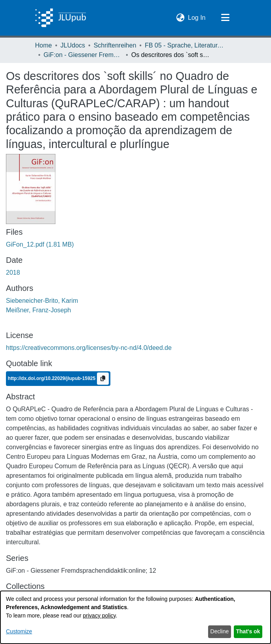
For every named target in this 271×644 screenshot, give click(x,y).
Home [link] (44, 45)
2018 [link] (13, 273)
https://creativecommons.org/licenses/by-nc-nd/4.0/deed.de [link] (89, 348)
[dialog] (135, 617)
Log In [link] (197, 17)
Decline (220, 631)
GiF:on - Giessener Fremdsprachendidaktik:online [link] (83, 55)
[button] (180, 18)
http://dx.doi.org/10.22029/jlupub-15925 (52, 378)
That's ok (248, 631)
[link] (40, 244)
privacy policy (99, 616)
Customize (19, 631)
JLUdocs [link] (73, 45)
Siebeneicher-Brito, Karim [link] (42, 301)
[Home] (61, 18)
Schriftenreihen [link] (115, 45)
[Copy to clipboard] (103, 379)
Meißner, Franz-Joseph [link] (39, 310)
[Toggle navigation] (226, 18)
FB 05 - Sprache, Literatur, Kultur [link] (184, 45)
